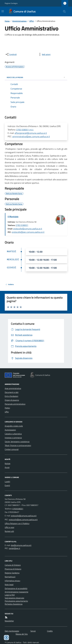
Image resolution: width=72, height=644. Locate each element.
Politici (7, 408)
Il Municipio (13, 217)
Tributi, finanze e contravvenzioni (18, 445)
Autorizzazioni (10, 430)
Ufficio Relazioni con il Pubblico (17, 523)
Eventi (7, 485)
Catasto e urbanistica (13, 434)
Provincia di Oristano (13, 569)
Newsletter (9, 621)
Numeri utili (9, 531)
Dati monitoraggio (12, 631)
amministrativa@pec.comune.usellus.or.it (31, 136)
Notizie (8, 463)
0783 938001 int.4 (25, 130)
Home (7, 21)
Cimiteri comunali (12, 449)
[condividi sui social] (11, 54)
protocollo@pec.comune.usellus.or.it (28, 232)
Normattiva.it (10, 577)
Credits (50, 631)
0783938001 (18, 509)
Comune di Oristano (13, 565)
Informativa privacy (12, 581)
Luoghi (7, 482)
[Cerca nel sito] (63, 11)
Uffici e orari (9, 527)
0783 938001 (22, 225)
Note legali (9, 585)
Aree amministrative (13, 388)
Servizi (33, 631)
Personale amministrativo (15, 404)
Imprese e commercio (13, 438)
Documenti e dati (12, 392)
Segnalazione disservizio (14, 598)
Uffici (32, 21)
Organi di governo (12, 400)
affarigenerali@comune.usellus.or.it (31, 133)
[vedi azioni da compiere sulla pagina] (44, 54)
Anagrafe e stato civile (14, 426)
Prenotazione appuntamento (16, 601)
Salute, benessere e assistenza (17, 442)
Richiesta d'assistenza (14, 604)
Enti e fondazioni (11, 396)
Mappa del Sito (22, 634)
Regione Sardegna (11, 3)
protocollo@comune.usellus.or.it (28, 229)
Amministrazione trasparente (16, 592)
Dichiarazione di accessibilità (16, 588)
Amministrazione (19, 21)
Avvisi (7, 467)
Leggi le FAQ (10, 595)
